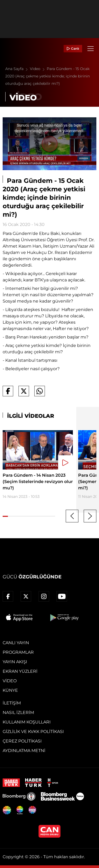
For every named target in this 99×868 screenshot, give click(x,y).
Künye (10, 690)
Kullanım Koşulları (27, 722)
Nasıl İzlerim (18, 712)
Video (38, 69)
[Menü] (91, 49)
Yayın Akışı (15, 662)
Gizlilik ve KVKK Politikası (33, 732)
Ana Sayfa (18, 69)
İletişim (12, 703)
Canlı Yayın (16, 643)
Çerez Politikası (22, 741)
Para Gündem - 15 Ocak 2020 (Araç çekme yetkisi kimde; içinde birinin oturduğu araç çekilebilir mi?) (48, 76)
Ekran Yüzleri (20, 671)
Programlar (18, 652)
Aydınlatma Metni (24, 751)
